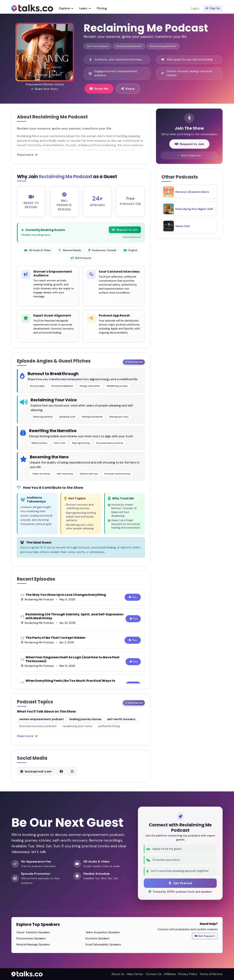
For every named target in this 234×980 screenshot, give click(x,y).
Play (133, 601)
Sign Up (213, 8)
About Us (118, 974)
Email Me (99, 89)
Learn (85, 8)
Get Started (180, 883)
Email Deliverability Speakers (103, 944)
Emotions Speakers (97, 938)
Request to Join (125, 233)
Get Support (205, 936)
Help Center (135, 974)
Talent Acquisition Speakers (103, 932)
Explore (66, 8)
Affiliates (170, 974)
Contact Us (154, 974)
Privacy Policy (188, 974)
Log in (195, 8)
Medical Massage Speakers (33, 944)
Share (128, 89)
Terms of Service (211, 974)
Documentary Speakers (31, 938)
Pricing (102, 8)
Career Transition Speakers (33, 932)
